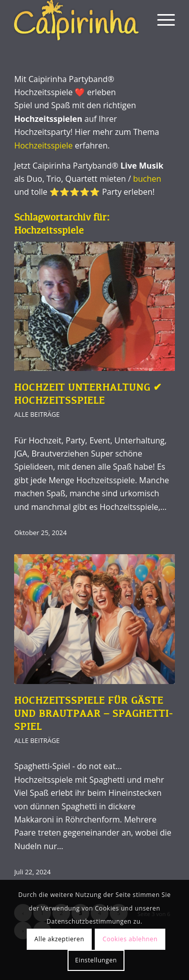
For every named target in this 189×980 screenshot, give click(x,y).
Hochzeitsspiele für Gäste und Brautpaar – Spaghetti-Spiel (93, 714)
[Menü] (161, 20)
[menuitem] (161, 20)
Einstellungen (96, 960)
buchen (147, 179)
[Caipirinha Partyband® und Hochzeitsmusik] (78, 20)
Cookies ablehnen (130, 939)
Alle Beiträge (37, 414)
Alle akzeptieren (59, 939)
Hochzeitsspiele (43, 145)
